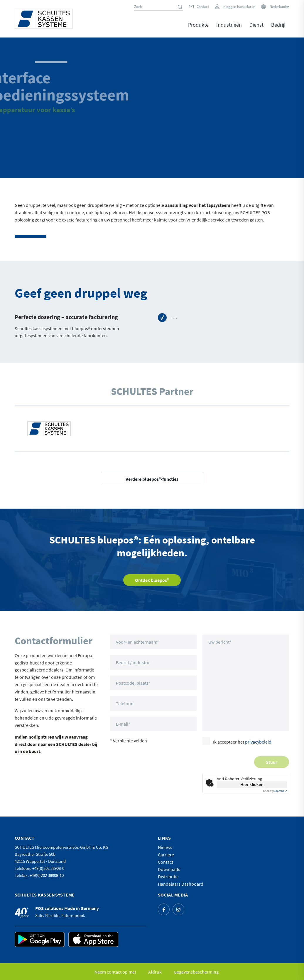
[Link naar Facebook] (164, 909)
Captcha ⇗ (275, 791)
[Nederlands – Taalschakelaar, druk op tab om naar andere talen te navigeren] (279, 7)
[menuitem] (198, 29)
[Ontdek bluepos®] (152, 580)
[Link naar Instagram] (178, 909)
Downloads (169, 869)
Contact (203, 7)
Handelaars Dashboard (181, 884)
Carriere (166, 855)
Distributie (168, 877)
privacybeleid (258, 742)
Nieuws (165, 847)
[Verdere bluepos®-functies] (152, 479)
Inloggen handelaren (239, 7)
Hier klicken (252, 785)
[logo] (44, 19)
